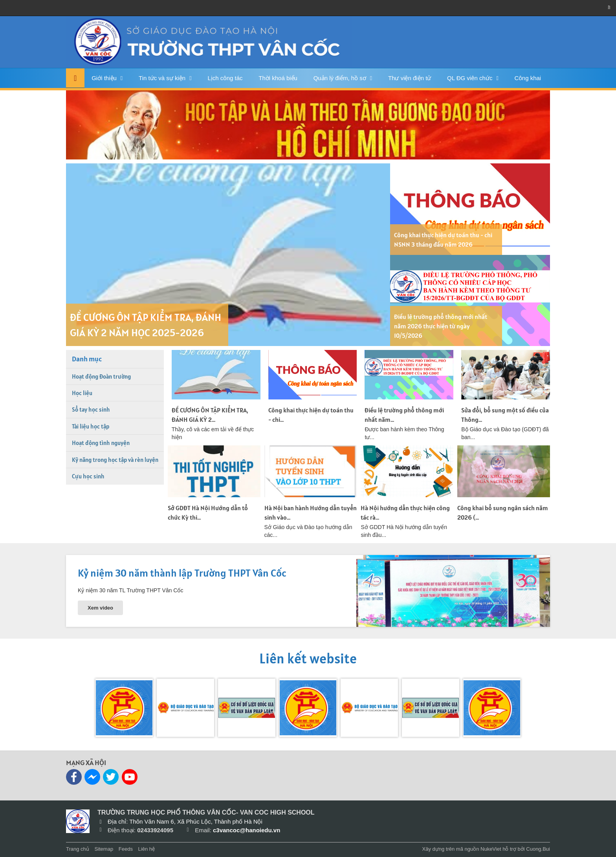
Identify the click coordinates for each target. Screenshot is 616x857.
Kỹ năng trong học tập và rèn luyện (115, 460)
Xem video (100, 608)
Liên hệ (147, 849)
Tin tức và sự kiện (162, 78)
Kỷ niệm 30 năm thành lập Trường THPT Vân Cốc (182, 573)
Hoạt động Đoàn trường (101, 376)
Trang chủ (78, 849)
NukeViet (491, 849)
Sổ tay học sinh (91, 409)
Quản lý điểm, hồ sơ (340, 78)
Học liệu (82, 393)
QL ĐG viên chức (470, 78)
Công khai (528, 78)
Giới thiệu (104, 78)
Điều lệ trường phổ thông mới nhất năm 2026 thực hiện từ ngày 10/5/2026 (441, 326)
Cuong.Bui (538, 849)
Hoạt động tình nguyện (101, 443)
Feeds (126, 849)
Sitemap (104, 849)
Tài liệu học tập (91, 426)
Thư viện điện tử (410, 78)
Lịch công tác (225, 78)
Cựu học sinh (88, 476)
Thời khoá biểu (278, 78)
